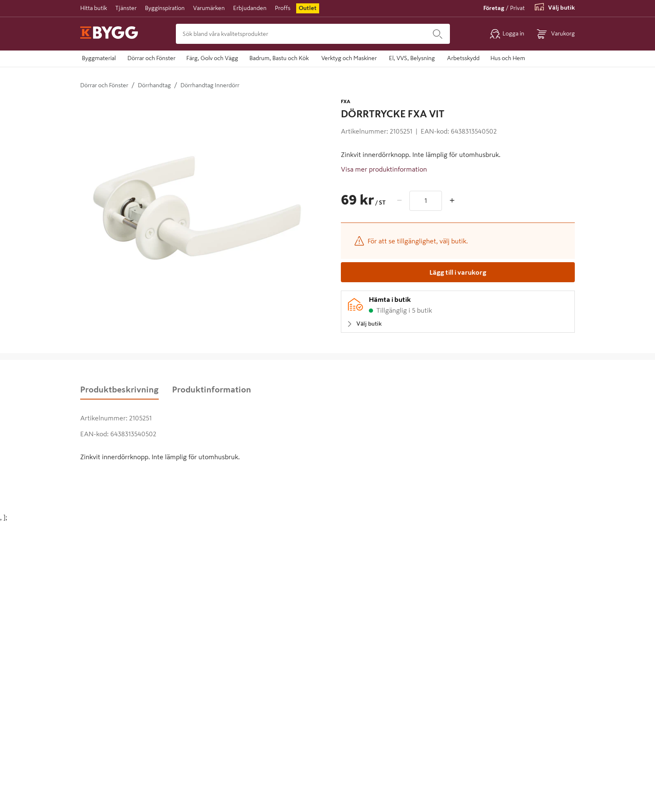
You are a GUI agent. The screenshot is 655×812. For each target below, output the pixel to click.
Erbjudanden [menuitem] (250, 8)
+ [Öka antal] (452, 200)
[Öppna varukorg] (556, 34)
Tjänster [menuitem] (126, 8)
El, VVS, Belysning (412, 58)
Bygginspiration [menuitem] (165, 8)
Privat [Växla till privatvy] (517, 8)
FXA (346, 101)
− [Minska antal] (399, 200)
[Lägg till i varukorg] (458, 272)
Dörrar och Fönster (151, 58)
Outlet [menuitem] (308, 8)
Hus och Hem (508, 58)
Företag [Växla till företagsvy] (494, 8)
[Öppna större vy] (197, 214)
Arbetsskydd (463, 58)
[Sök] (438, 34)
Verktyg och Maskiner (349, 58)
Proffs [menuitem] (283, 8)
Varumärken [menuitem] (209, 8)
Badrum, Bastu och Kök (279, 58)
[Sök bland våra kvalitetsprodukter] (301, 34)
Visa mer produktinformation (384, 169)
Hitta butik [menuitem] (94, 8)
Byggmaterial (99, 58)
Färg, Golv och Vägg (212, 58)
